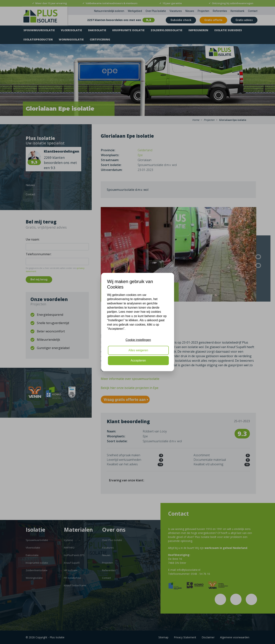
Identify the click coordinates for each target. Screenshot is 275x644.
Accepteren (138, 360)
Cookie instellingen (138, 340)
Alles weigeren (138, 350)
